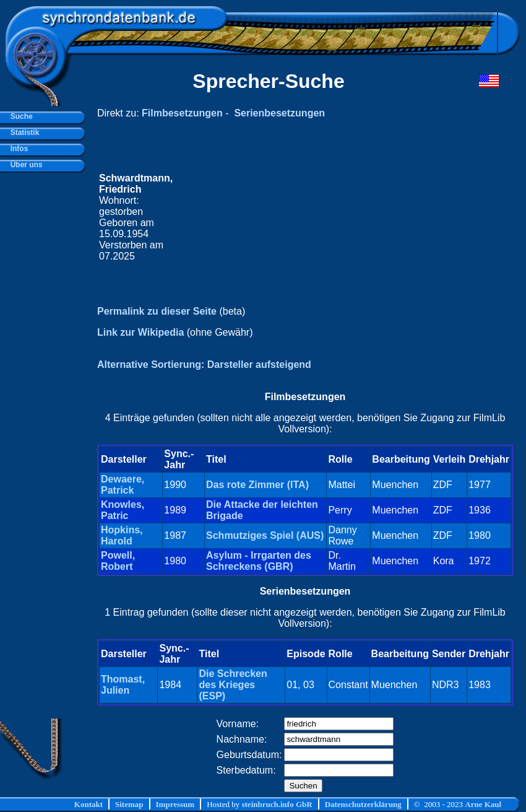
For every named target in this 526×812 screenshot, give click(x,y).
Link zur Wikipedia (140, 332)
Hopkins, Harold (122, 535)
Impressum (175, 804)
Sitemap (129, 804)
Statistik (23, 133)
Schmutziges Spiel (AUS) (265, 535)
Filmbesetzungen (182, 113)
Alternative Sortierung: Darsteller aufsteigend (204, 365)
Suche (19, 116)
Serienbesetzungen (279, 113)
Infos (17, 149)
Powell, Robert (118, 561)
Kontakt (88, 804)
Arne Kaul (483, 804)
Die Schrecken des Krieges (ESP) (233, 685)
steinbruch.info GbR (277, 804)
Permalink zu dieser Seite (157, 311)
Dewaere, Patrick (123, 485)
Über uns (24, 165)
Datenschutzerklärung (363, 804)
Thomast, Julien (123, 685)
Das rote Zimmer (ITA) (257, 485)
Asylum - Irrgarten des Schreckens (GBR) (259, 561)
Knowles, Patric (123, 510)
